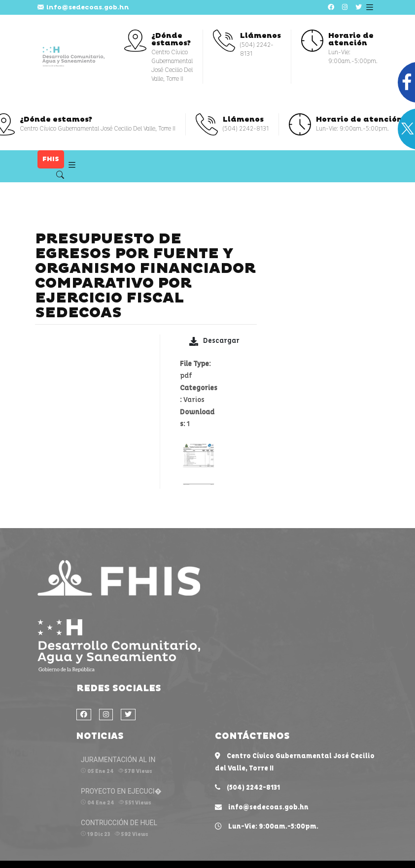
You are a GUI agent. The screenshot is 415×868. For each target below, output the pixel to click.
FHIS (51, 159)
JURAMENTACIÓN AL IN (118, 760)
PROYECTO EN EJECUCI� (121, 791)
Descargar (214, 341)
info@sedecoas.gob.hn (83, 7)
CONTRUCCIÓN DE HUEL (119, 823)
